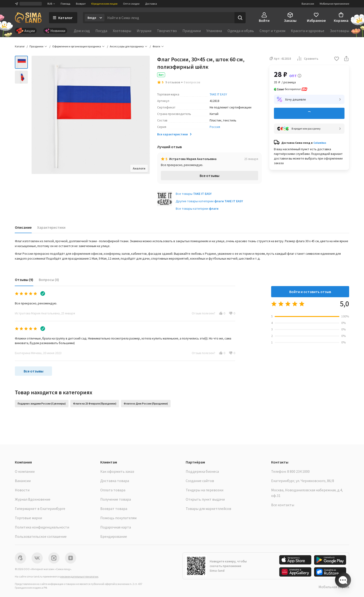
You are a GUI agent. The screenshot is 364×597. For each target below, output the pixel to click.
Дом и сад (82, 31)
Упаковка (214, 31)
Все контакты (283, 505)
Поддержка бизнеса (202, 471)
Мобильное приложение (334, 4)
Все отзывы (210, 176)
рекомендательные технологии (79, 576)
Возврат (81, 4)
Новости (22, 490)
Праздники (192, 31)
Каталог (20, 46)
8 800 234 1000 (298, 471)
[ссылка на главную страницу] (28, 18)
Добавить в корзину (309, 113)
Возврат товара (114, 509)
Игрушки (144, 31)
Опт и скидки (131, 4)
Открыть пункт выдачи (205, 499)
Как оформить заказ (117, 471)
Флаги (156, 46)
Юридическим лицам (104, 4)
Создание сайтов (200, 481)
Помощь (65, 4)
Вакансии (308, 4)
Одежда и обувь (241, 31)
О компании (25, 471)
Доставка (151, 4)
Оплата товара (113, 490)
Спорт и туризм (272, 31)
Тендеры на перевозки (205, 490)
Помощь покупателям (118, 518)
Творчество (167, 31)
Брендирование (114, 536)
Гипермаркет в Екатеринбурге (40, 509)
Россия (215, 127)
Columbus (320, 143)
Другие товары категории (209, 201)
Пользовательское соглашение (41, 536)
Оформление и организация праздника (77, 46)
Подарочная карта (116, 527)
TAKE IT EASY (218, 94)
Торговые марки (28, 518)
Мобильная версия (334, 587)
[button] (337, 59)
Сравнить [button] (307, 59)
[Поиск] (240, 18)
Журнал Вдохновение (33, 499)
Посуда (101, 31)
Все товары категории (197, 209)
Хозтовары (122, 31)
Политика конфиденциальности (42, 527)
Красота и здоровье (308, 31)
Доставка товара (115, 481)
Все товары (194, 194)
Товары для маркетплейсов (208, 509)
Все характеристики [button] (175, 134)
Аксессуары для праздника (127, 46)
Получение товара (116, 499)
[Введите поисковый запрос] (169, 18)
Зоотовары (340, 31)
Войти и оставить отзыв (310, 292)
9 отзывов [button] (173, 82)
